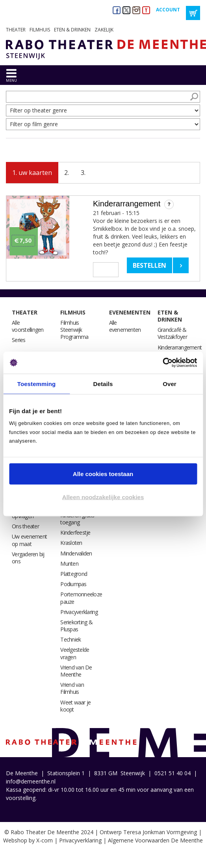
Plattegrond (74, 574)
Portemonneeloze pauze (81, 598)
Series (19, 340)
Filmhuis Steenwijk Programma (74, 330)
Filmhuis (40, 30)
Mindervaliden (76, 553)
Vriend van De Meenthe (76, 671)
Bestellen (149, 265)
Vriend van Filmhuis (72, 688)
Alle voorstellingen (28, 326)
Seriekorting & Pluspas (76, 626)
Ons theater (25, 526)
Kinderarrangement (180, 347)
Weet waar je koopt (75, 706)
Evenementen (130, 312)
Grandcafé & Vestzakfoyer (172, 333)
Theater (16, 30)
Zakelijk (104, 30)
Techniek (71, 639)
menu (11, 80)
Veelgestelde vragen (75, 653)
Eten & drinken (72, 30)
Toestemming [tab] (37, 383)
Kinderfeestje (75, 532)
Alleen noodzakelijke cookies (103, 497)
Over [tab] (170, 383)
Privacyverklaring (79, 612)
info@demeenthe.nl (31, 781)
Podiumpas (73, 584)
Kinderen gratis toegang (77, 519)
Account (168, 10)
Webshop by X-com (28, 840)
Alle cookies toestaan (103, 474)
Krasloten (71, 543)
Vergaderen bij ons (28, 558)
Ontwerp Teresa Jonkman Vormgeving (148, 832)
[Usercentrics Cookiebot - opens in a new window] (162, 363)
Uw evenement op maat (29, 540)
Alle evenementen (125, 326)
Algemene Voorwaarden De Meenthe (155, 840)
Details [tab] (103, 383)
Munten (69, 564)
